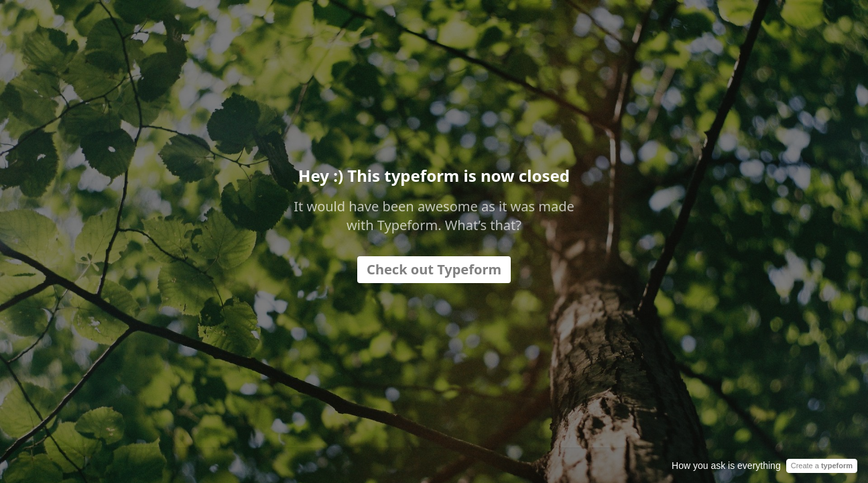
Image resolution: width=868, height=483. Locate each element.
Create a (822, 466)
